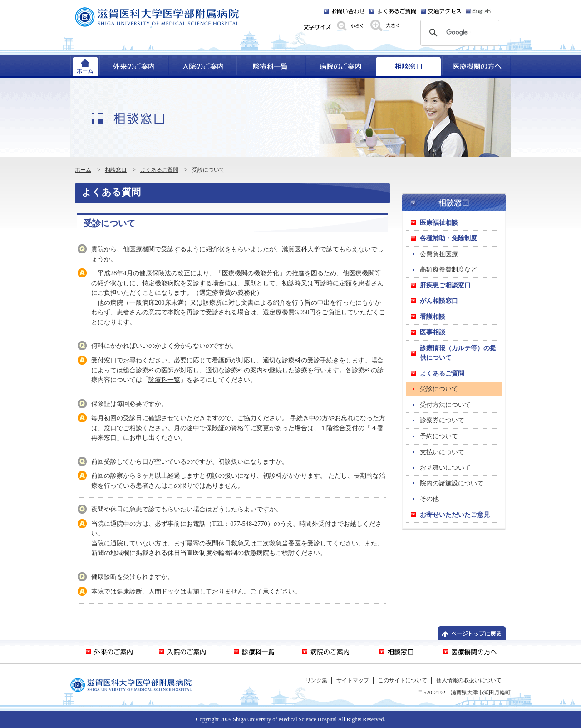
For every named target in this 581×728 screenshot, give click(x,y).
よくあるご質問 (159, 170)
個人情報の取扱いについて (469, 680)
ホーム (83, 170)
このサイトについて (403, 680)
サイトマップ (353, 680)
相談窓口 (116, 170)
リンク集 (316, 680)
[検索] (458, 33)
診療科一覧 (164, 380)
